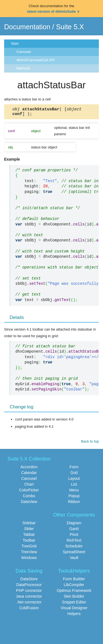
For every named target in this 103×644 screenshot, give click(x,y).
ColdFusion (29, 610)
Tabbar (29, 536)
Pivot (74, 536)
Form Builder (74, 581)
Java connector (29, 598)
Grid (74, 474)
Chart (29, 486)
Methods (23, 68)
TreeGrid (29, 548)
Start (15, 43)
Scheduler (74, 548)
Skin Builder (74, 598)
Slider (29, 530)
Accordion (29, 469)
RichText (74, 542)
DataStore (29, 581)
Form (74, 469)
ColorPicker (29, 492)
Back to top (90, 443)
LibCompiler (74, 586)
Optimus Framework (74, 592)
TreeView (29, 553)
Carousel (24, 52)
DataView (29, 503)
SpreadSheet (74, 553)
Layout (74, 480)
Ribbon (74, 503)
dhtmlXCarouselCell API (36, 60)
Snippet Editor (74, 604)
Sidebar (29, 525)
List (74, 486)
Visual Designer (74, 610)
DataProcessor (29, 586)
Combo (29, 497)
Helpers (74, 615)
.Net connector (29, 604)
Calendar (29, 474)
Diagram (74, 525)
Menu (74, 492)
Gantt (74, 530)
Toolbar (29, 542)
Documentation (27, 27)
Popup (74, 497)
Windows (29, 559)
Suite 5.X (70, 27)
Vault (74, 559)
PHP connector (29, 592)
